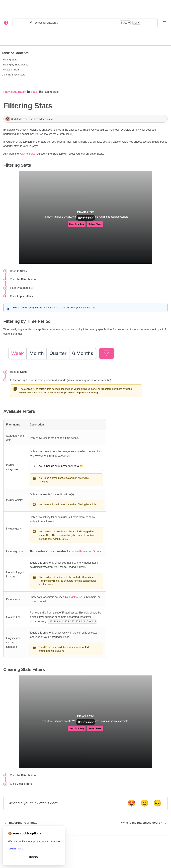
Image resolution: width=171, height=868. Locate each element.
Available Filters (11, 70)
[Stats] (32, 92)
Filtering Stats (9, 60)
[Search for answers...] (76, 23)
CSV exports (28, 154)
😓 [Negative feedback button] (157, 803)
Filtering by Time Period (15, 65)
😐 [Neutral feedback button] (144, 803)
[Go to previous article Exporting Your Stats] (22, 823)
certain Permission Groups (86, 551)
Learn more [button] (16, 849)
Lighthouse (76, 597)
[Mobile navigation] (164, 23)
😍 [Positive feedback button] (132, 803)
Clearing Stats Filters (13, 75)
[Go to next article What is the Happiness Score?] (143, 823)
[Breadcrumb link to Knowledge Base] (14, 92)
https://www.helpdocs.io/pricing (80, 393)
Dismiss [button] (34, 857)
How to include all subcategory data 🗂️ (60, 466)
